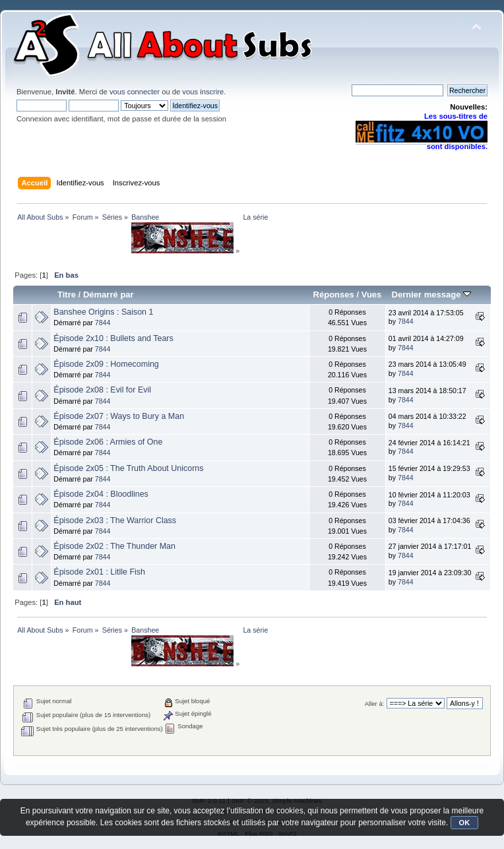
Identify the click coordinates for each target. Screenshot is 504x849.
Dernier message (431, 295)
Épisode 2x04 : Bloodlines (101, 494)
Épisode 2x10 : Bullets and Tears (113, 338)
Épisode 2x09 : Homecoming (106, 364)
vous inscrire (203, 92)
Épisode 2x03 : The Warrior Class (115, 520)
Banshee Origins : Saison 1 (103, 312)
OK (465, 823)
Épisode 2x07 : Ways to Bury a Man (119, 416)
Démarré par (109, 295)
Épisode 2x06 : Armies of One (108, 442)
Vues (372, 295)
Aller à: (375, 704)
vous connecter (135, 92)
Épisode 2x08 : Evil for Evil (102, 390)
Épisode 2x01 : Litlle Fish (99, 572)
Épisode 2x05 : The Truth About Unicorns (128, 468)
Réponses (334, 295)
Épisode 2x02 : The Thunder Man (114, 546)
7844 (103, 323)
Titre (67, 295)
